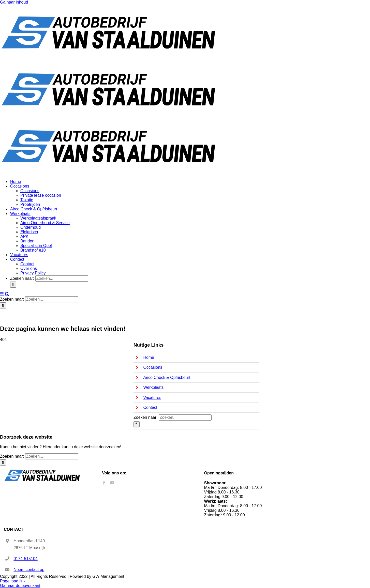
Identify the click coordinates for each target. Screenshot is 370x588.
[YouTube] (112, 483)
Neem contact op (29, 570)
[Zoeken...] (62, 278)
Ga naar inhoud (14, 2)
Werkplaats (153, 387)
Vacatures (152, 398)
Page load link (13, 581)
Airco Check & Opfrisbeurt (167, 377)
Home (149, 357)
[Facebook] (104, 483)
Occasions (153, 367)
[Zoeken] (13, 285)
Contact (150, 407)
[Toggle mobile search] (7, 294)
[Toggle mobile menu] (2, 294)
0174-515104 (25, 559)
